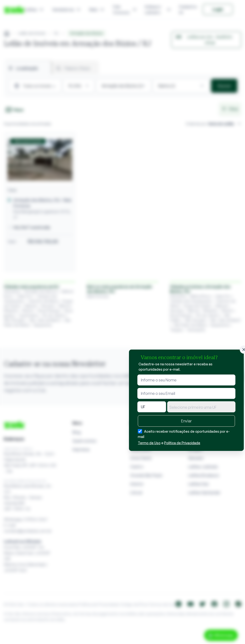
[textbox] (201, 407)
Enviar (186, 421)
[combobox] (201, 407)
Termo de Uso (149, 443)
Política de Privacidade (182, 443)
